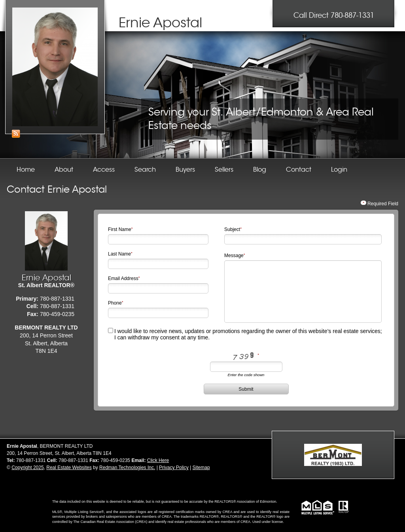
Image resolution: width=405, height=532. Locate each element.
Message (234, 256)
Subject (232, 229)
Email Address (123, 278)
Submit (246, 389)
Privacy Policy (174, 468)
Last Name (119, 254)
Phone (115, 303)
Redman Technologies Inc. (127, 468)
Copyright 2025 (27, 468)
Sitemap (201, 468)
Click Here (158, 460)
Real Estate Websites (69, 468)
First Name (120, 229)
